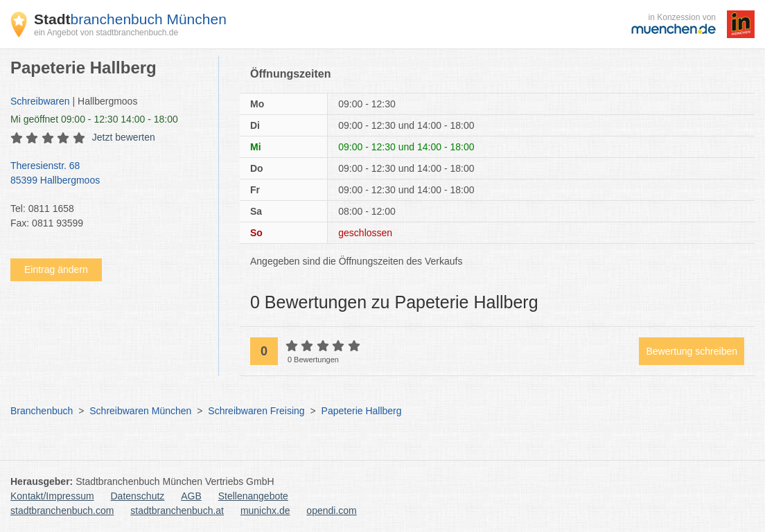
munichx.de (265, 511)
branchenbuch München (130, 19)
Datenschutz (138, 496)
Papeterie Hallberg (362, 411)
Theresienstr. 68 (107, 174)
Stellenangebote (253, 496)
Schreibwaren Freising (256, 411)
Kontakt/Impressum (52, 496)
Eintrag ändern (56, 269)
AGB (191, 496)
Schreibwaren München (140, 411)
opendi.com (331, 511)
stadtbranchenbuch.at (177, 511)
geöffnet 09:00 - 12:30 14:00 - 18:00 (94, 119)
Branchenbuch (42, 411)
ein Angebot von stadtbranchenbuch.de (106, 33)
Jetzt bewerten (124, 137)
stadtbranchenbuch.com (62, 511)
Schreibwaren (40, 101)
